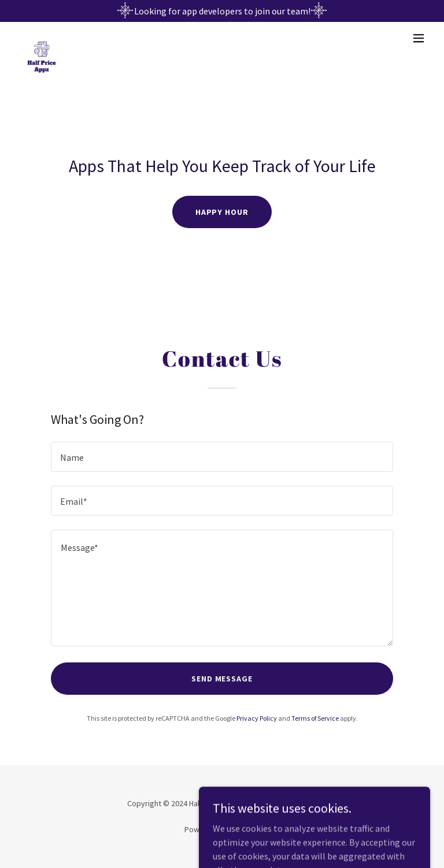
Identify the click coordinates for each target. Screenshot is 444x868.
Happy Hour (222, 212)
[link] (42, 38)
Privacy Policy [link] (257, 718)
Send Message (222, 679)
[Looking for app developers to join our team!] (222, 11)
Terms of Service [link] (315, 718)
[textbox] (222, 457)
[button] (419, 38)
